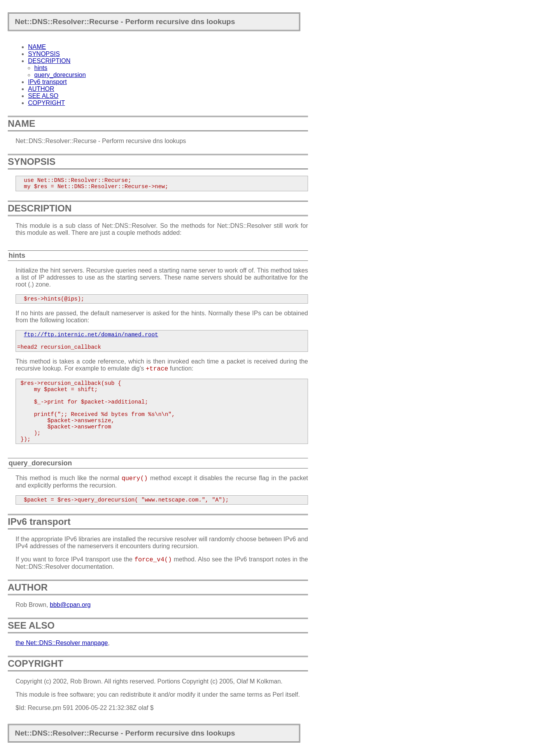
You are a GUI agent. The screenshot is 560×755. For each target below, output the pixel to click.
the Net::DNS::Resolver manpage (62, 643)
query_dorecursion (60, 75)
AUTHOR (41, 89)
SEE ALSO (43, 96)
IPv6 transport (47, 82)
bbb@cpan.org (70, 605)
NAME (37, 47)
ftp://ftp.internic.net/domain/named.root (91, 335)
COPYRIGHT (46, 103)
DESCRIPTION (49, 61)
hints (41, 68)
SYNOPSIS (44, 54)
